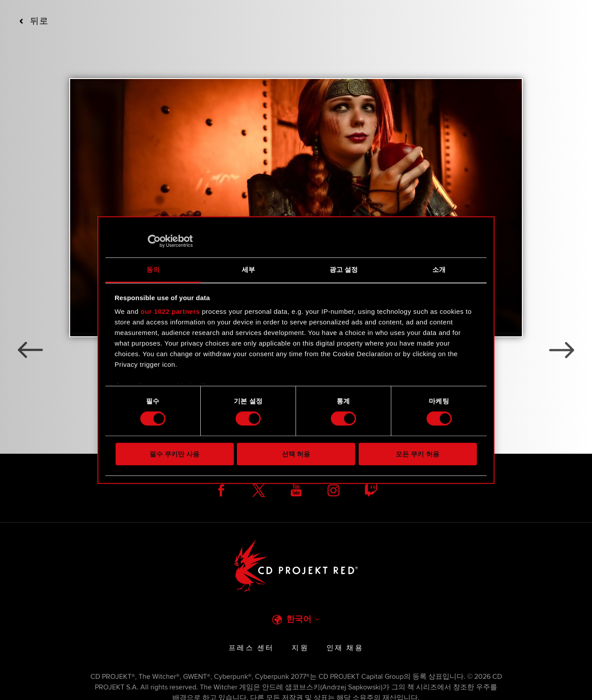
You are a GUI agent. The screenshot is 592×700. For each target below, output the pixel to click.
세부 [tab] (248, 269)
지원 (300, 648)
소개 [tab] (439, 269)
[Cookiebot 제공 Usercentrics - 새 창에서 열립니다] (154, 241)
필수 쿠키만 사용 (174, 454)
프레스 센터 (251, 648)
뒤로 (34, 21)
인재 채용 (345, 648)
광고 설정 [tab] (344, 269)
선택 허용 (296, 454)
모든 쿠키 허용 (417, 454)
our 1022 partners (170, 311)
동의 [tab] (153, 269)
